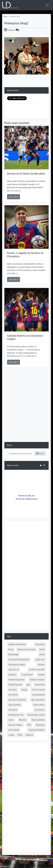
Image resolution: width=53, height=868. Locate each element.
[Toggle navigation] (47, 5)
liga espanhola (38, 700)
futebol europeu (37, 680)
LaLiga (24, 690)
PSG (29, 725)
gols (28, 685)
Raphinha (40, 725)
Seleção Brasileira (37, 730)
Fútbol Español (15, 685)
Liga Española (15, 705)
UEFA (20, 735)
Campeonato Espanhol (19, 659)
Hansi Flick (40, 685)
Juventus (13, 690)
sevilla (11, 735)
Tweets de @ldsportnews (27, 499)
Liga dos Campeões (17, 700)
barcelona (40, 644)
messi (11, 720)
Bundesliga (13, 654)
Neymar (23, 720)
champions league (17, 664)
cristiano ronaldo (37, 670)
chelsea (41, 664)
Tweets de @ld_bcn (26, 496)
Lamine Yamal (38, 690)
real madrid (14, 730)
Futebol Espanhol (16, 680)
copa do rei (14, 670)
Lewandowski (38, 695)
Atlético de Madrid (17, 644)
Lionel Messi (39, 705)
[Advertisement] (26, 416)
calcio (42, 654)
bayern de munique (27, 649)
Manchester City (16, 715)
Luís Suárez (40, 710)
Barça (11, 649)
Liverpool (13, 710)
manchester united (36, 715)
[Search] (21, 453)
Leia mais (13, 197)
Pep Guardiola (38, 720)
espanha (12, 675)
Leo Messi (13, 695)
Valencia (29, 735)
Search (40, 454)
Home (5, 16)
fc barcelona (27, 675)
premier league (15, 725)
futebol (41, 675)
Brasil (42, 649)
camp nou (40, 659)
